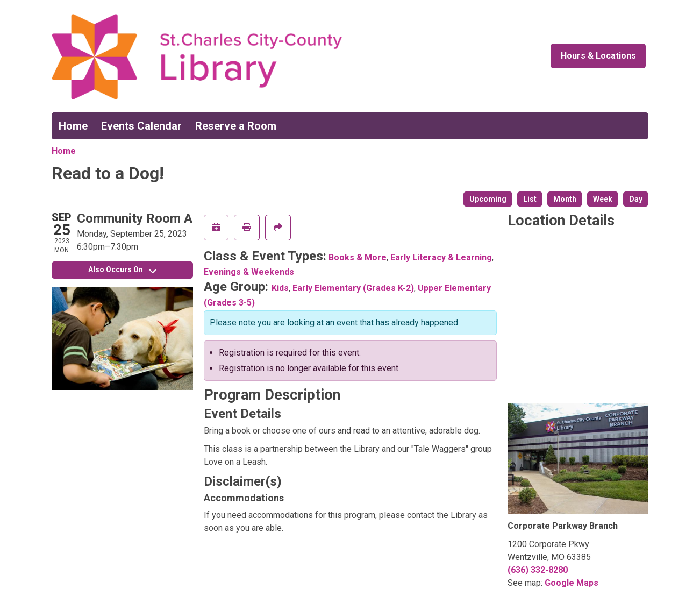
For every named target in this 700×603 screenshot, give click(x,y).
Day (636, 199)
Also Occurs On (122, 269)
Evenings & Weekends (249, 272)
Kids (280, 288)
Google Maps (572, 583)
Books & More (358, 257)
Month (565, 199)
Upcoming (488, 199)
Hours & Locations (598, 56)
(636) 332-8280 (538, 570)
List (530, 199)
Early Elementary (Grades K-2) (353, 288)
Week (603, 199)
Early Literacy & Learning (441, 257)
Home (73, 126)
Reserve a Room (236, 126)
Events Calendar (141, 126)
